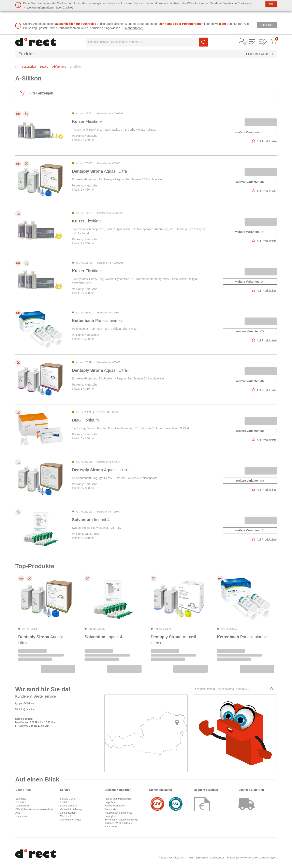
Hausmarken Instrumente (118, 813)
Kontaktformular (69, 806)
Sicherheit (21, 802)
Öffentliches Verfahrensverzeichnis (34, 809)
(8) (250, 182)
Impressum (21, 816)
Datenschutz (22, 806)
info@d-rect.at (27, 709)
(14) (250, 132)
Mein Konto (66, 816)
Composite (110, 809)
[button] (242, 41)
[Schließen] (271, 4)
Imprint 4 (91, 520)
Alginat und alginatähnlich (119, 799)
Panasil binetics (98, 321)
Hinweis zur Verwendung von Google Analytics (252, 858)
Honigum (85, 420)
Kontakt (64, 802)
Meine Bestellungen (71, 820)
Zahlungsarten (68, 813)
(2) (250, 331)
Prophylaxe (111, 816)
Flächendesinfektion (115, 806)
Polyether (110, 802)
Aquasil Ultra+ (101, 171)
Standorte (21, 799)
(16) (250, 530)
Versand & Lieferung (71, 809)
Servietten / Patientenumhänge (121, 820)
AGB (18, 813)
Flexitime (87, 121)
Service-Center (68, 799)
